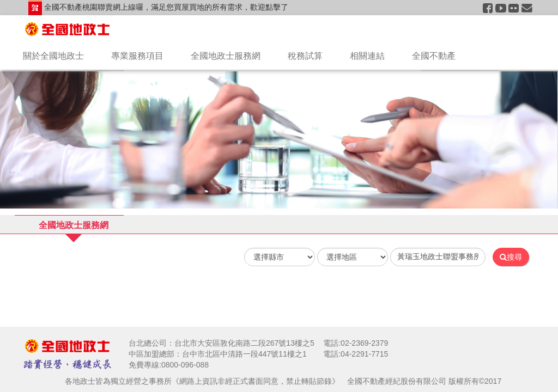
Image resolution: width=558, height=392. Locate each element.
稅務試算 (305, 56)
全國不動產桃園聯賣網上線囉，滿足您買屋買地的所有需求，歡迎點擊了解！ (158, 9)
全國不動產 (434, 56)
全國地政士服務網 (226, 56)
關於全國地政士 (53, 56)
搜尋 (511, 257)
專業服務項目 (137, 56)
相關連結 (367, 56)
